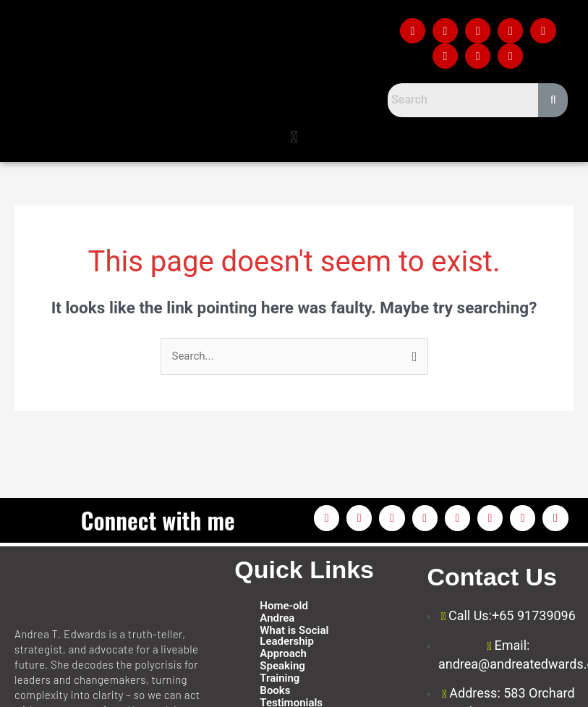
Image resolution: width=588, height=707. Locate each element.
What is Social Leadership (294, 636)
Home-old (284, 606)
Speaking (282, 666)
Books (275, 691)
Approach (283, 654)
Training (280, 678)
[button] (294, 138)
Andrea (277, 618)
